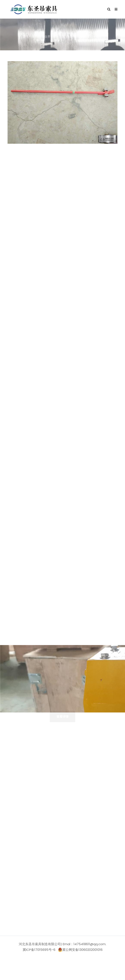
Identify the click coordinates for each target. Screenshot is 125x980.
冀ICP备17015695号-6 (39, 950)
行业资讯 (37, 37)
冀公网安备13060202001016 (80, 950)
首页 (26, 37)
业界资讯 (50, 37)
